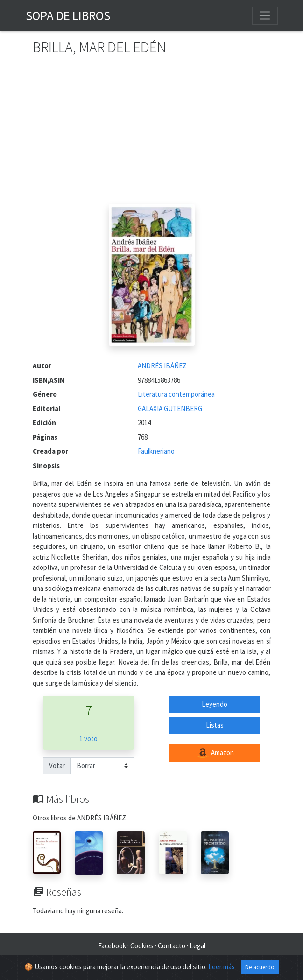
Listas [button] (215, 725)
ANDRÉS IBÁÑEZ (162, 366)
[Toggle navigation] (265, 15)
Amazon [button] (215, 753)
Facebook (112, 946)
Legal (197, 946)
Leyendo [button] (215, 704)
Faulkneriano (156, 451)
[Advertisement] (152, 134)
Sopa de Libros (68, 15)
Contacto (172, 946)
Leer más (222, 967)
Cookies (142, 946)
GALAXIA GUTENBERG (170, 409)
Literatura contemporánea (176, 394)
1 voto (88, 738)
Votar (57, 766)
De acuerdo (260, 967)
